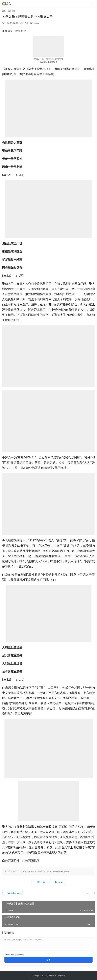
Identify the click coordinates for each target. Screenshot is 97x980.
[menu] (93, 4)
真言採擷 (24, 23)
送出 (49, 960)
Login (12, 955)
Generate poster (13, 893)
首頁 (4, 11)
